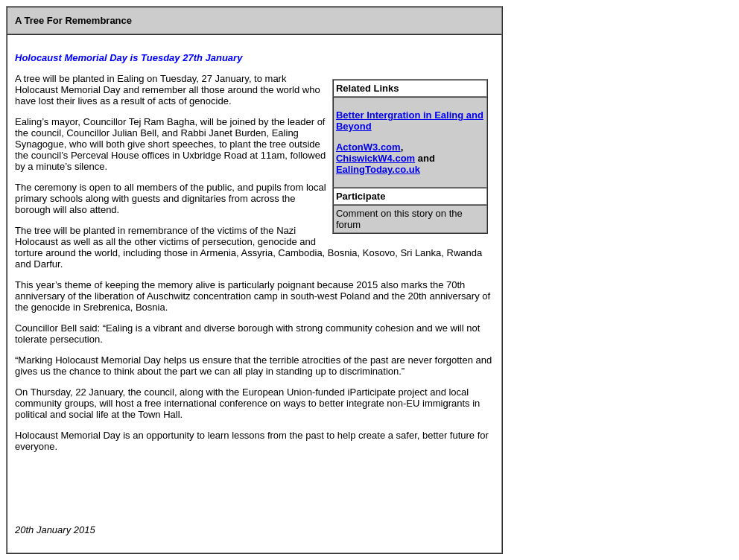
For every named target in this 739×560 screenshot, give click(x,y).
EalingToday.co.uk (378, 169)
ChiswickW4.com (375, 158)
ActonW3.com (368, 147)
